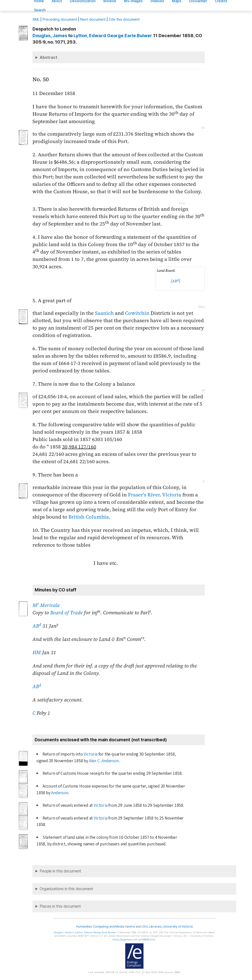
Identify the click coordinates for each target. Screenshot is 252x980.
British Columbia (89, 517)
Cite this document (124, 19)
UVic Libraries (151, 926)
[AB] (175, 281)
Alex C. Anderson (104, 761)
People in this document (60, 871)
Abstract (48, 57)
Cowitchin (137, 313)
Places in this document (60, 906)
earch (40, 10)
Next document (93, 19)
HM (37, 652)
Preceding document (60, 19)
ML (36, 19)
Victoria (172, 495)
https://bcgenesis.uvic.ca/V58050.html (134, 940)
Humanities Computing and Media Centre (105, 926)
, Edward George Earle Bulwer (113, 36)
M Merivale (46, 605)
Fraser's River (144, 495)
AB (37, 626)
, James (50, 36)
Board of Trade (66, 613)
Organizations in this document (66, 889)
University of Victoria (178, 926)
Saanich (104, 313)
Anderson (60, 793)
